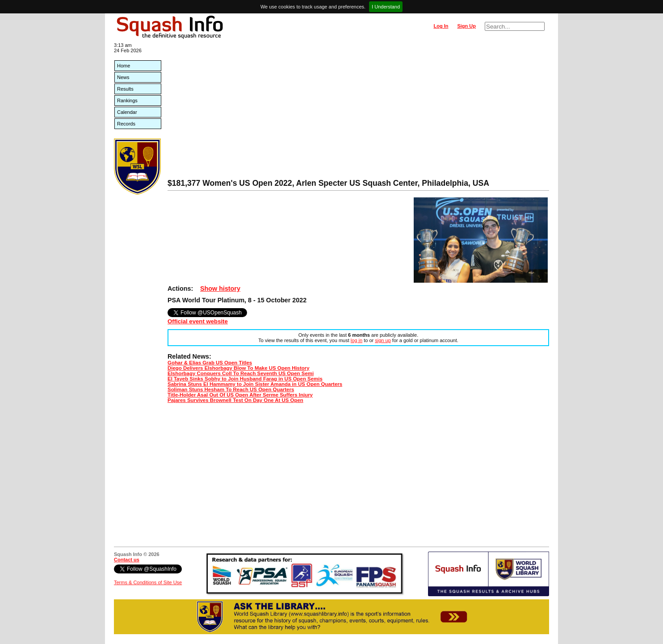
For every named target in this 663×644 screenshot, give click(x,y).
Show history (220, 289)
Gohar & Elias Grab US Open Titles (210, 363)
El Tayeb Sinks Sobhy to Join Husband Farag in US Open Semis (245, 379)
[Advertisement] (358, 112)
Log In (441, 26)
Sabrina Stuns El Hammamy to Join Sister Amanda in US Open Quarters (255, 384)
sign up (383, 340)
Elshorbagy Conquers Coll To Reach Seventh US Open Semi (241, 373)
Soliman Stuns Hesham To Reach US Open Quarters (231, 389)
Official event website (198, 321)
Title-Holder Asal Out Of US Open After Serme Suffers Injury (240, 395)
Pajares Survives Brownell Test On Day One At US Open (235, 400)
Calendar (127, 112)
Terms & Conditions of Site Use (148, 582)
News (123, 77)
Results (125, 89)
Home (124, 66)
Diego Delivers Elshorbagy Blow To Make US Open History (239, 368)
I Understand (386, 7)
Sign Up (466, 26)
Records (126, 124)
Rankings (127, 100)
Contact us (127, 560)
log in (357, 340)
